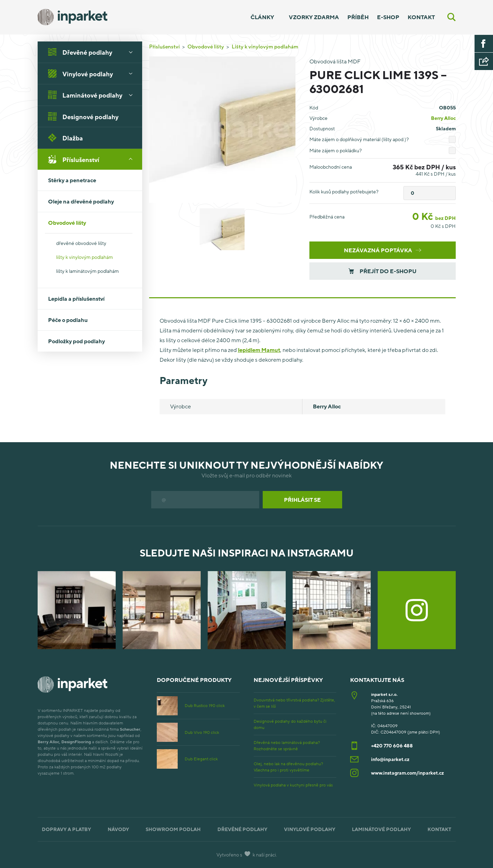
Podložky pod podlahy (76, 341)
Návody (118, 829)
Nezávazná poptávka (383, 250)
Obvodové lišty (93, 223)
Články (262, 17)
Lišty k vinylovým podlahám (265, 46)
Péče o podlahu (68, 320)
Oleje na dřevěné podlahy (81, 201)
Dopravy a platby (66, 829)
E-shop (388, 17)
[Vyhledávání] (452, 17)
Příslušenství (93, 159)
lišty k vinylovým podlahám (84, 257)
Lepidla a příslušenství (76, 299)
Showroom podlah (173, 829)
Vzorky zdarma (314, 17)
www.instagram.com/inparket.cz (407, 773)
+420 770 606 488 (392, 746)
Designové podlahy (83, 116)
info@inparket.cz (390, 759)
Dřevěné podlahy (93, 52)
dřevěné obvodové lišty (81, 243)
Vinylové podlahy (93, 74)
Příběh (358, 17)
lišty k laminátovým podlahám (87, 271)
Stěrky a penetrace (72, 180)
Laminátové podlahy (93, 95)
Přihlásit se (302, 500)
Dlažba (66, 138)
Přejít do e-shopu (382, 271)
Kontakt (421, 17)
